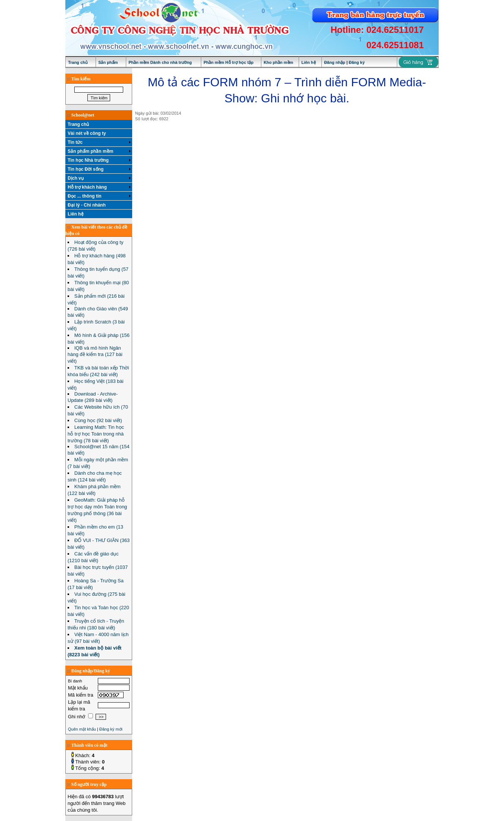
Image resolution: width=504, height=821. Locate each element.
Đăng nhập (335, 62)
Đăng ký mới (111, 729)
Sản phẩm (108, 62)
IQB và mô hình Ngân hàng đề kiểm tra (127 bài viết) (95, 354)
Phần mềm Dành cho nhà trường (160, 62)
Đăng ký (357, 62)
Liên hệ (308, 62)
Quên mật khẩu (82, 729)
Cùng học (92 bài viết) (98, 420)
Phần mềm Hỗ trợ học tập (228, 62)
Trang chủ (78, 62)
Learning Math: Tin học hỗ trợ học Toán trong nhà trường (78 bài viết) (96, 434)
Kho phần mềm (278, 62)
